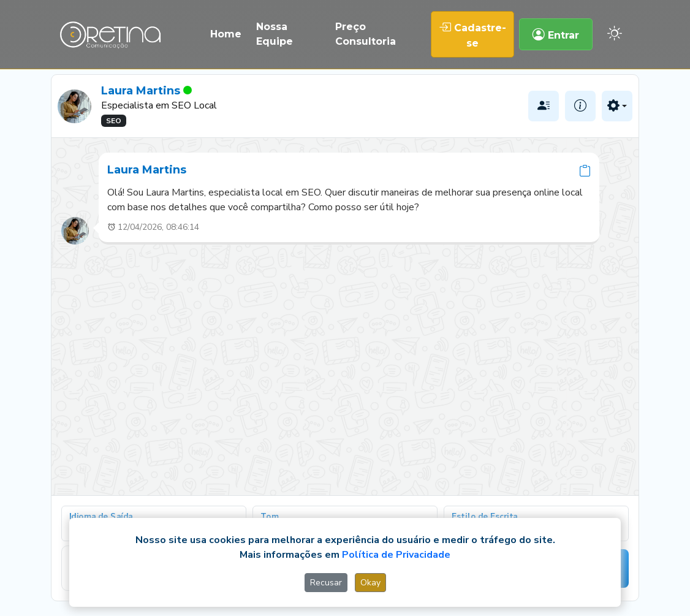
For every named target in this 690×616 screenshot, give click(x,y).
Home (226, 34)
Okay (370, 583)
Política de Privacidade (396, 555)
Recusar (326, 583)
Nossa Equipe (275, 34)
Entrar (556, 34)
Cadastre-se (472, 34)
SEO (114, 121)
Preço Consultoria (366, 34)
